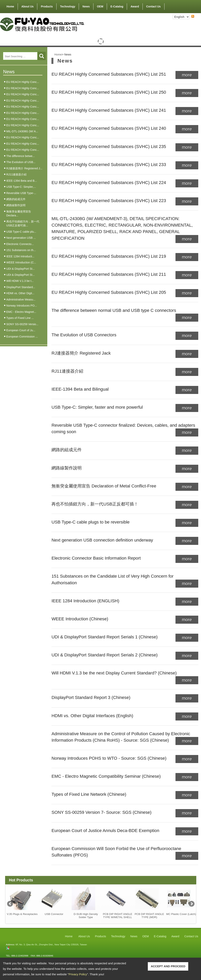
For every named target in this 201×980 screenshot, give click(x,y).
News (86, 6)
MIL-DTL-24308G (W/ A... (22, 131)
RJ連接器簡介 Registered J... (24, 168)
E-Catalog (117, 6)
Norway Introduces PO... (22, 306)
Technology (68, 6)
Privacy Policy (78, 974)
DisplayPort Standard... (21, 287)
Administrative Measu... (21, 299)
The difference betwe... (21, 156)
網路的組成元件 (16, 199)
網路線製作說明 (16, 205)
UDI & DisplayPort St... (21, 269)
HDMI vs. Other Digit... (20, 293)
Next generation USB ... (21, 238)
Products (47, 6)
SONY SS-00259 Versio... (22, 324)
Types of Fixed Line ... (20, 318)
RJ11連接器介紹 (16, 174)
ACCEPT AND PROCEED (168, 966)
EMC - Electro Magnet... (21, 312)
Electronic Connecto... (20, 244)
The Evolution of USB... (21, 162)
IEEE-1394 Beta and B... (22, 181)
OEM (100, 6)
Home (10, 6)
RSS (190, 20)
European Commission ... (22, 337)
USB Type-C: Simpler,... (21, 187)
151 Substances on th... (21, 250)
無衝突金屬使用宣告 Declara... (19, 213)
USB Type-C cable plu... (21, 232)
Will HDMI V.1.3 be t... (20, 281)
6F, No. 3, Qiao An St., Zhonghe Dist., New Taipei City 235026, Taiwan (51, 944)
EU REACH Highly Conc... (23, 82)
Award (135, 6)
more (187, 75)
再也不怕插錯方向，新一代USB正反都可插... (23, 223)
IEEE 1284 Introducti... (20, 256)
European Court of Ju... (21, 330)
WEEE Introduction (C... (21, 262)
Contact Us (153, 6)
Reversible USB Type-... (21, 193)
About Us (27, 6)
